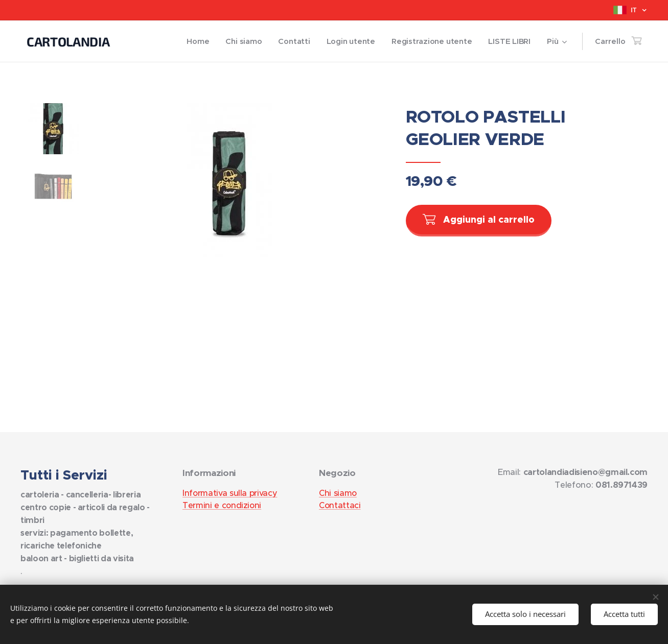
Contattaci (340, 505)
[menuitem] (194, 41)
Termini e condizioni (222, 505)
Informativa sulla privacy (230, 493)
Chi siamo (338, 493)
